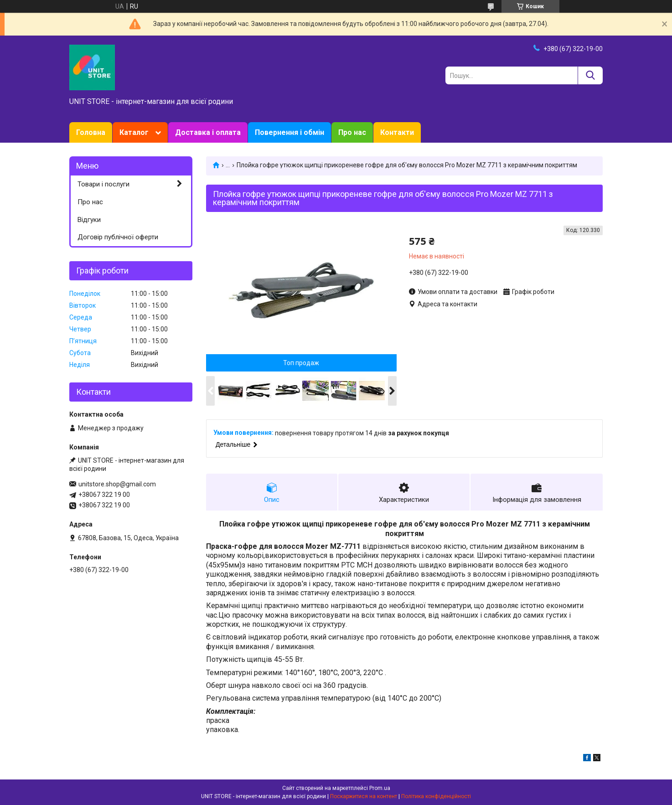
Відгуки (89, 220)
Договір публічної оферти (118, 237)
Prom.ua (380, 788)
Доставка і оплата (208, 132)
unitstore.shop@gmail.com (117, 484)
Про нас (352, 132)
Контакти (397, 132)
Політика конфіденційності (436, 796)
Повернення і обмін (289, 132)
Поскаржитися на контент (364, 796)
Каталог (134, 132)
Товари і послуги (103, 184)
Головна (91, 132)
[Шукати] (590, 75)
